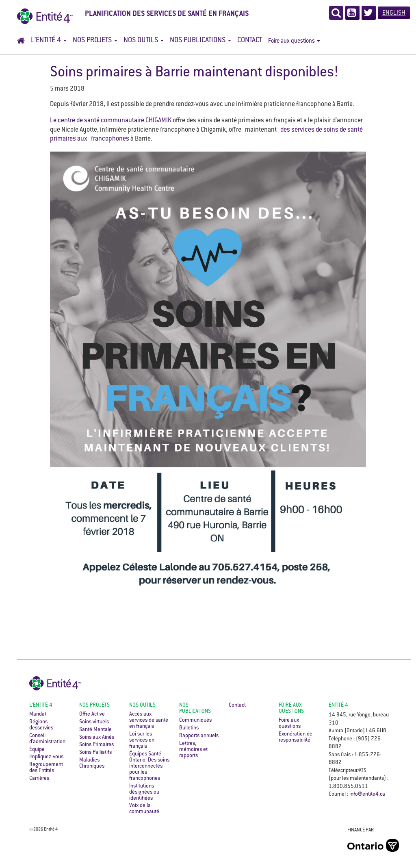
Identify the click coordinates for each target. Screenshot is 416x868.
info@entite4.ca (367, 794)
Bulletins (189, 728)
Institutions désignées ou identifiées (144, 792)
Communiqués (195, 720)
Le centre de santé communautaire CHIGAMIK (111, 121)
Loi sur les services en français (142, 740)
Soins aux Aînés (97, 738)
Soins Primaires (96, 745)
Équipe (37, 750)
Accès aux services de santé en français (149, 720)
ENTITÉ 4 (338, 705)
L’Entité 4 (49, 41)
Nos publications (200, 41)
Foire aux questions (294, 41)
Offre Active (92, 714)
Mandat (38, 714)
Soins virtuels (94, 722)
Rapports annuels (199, 736)
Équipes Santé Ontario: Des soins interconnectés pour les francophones (149, 766)
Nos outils (144, 41)
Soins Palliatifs (95, 753)
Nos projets (95, 41)
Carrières (39, 779)
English (394, 13)
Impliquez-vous (46, 757)
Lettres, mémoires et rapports (193, 750)
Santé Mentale (95, 730)
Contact (250, 41)
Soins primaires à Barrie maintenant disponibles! (194, 73)
